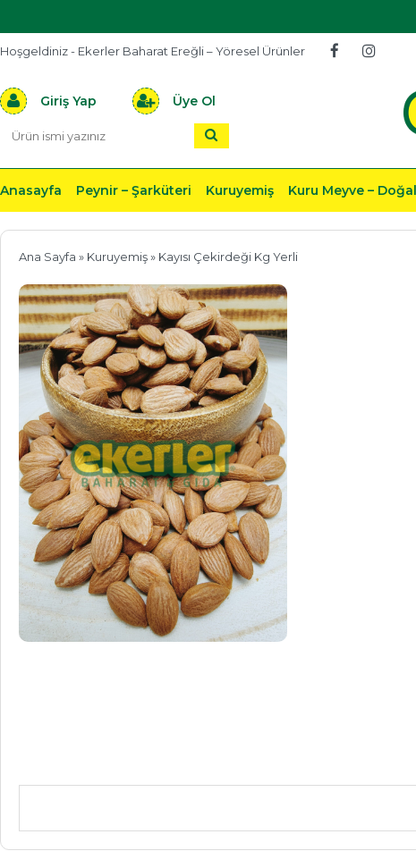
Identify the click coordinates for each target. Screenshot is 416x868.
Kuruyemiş (240, 190)
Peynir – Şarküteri (134, 190)
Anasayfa (31, 190)
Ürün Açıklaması (112, 758)
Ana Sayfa (47, 257)
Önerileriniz (287, 758)
